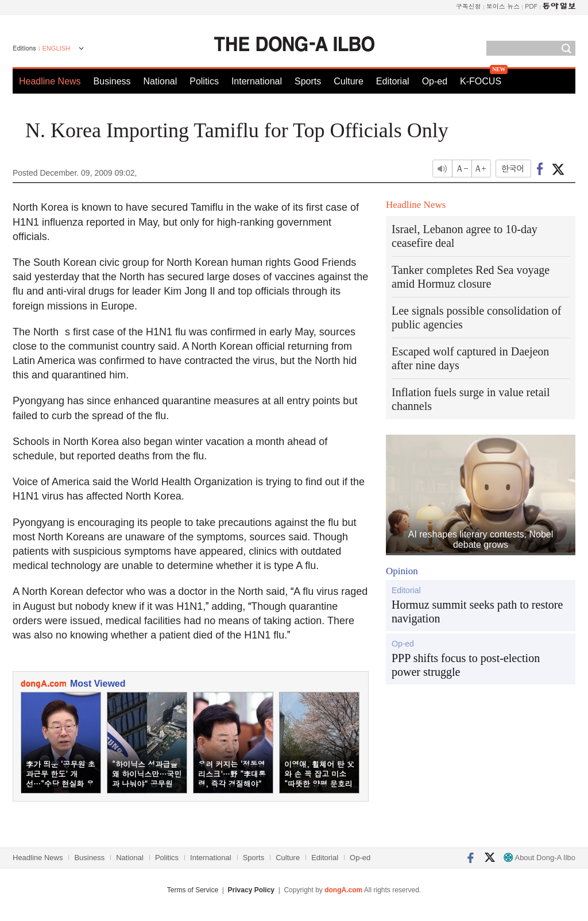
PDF (531, 6)
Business (112, 81)
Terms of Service (193, 890)
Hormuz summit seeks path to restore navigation (477, 612)
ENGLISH (56, 48)
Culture (349, 81)
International (257, 81)
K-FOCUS (481, 81)
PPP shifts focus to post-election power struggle (466, 665)
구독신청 (469, 6)
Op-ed (435, 81)
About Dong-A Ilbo (539, 858)
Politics (204, 81)
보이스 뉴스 (503, 6)
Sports (308, 81)
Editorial (393, 81)
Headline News (50, 81)
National (160, 81)
